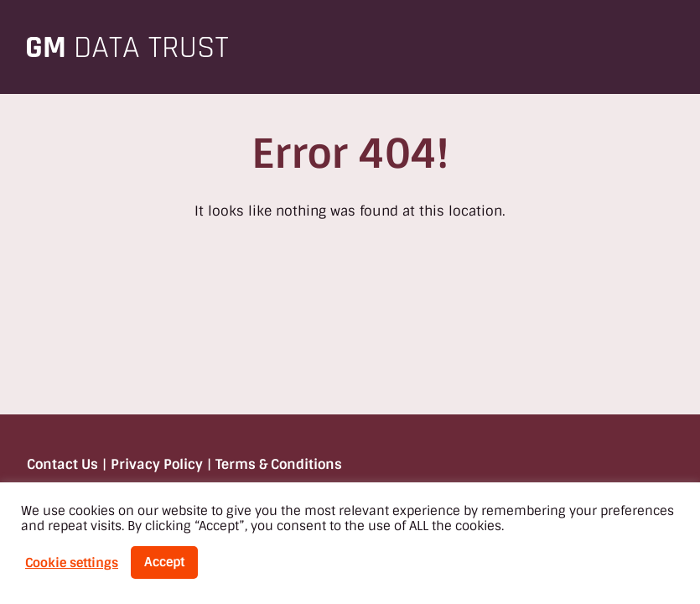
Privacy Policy (157, 464)
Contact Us (62, 464)
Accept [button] (164, 562)
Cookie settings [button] (72, 563)
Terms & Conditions (279, 464)
